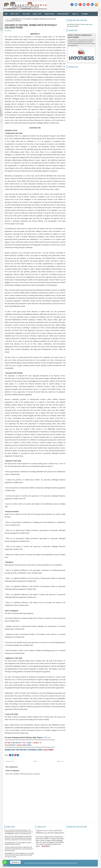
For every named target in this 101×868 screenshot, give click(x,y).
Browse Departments (63, 14)
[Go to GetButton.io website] (5, 866)
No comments (8, 31)
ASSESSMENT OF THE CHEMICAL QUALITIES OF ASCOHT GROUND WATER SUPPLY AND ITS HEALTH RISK (19, 855)
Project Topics (16, 13)
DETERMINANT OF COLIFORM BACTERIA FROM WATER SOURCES (18, 844)
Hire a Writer (26, 14)
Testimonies (85, 14)
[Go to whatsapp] (5, 862)
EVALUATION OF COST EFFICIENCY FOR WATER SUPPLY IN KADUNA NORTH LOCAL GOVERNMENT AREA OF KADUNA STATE (19, 832)
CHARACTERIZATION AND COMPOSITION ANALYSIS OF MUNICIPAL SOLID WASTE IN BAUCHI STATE (19, 849)
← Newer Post (9, 761)
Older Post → (61, 761)
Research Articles (49, 14)
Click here (47, 737)
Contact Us (75, 14)
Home (6, 14)
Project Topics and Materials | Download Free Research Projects (56, 863)
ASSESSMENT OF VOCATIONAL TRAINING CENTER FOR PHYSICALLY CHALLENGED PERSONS (31, 26)
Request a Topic (37, 14)
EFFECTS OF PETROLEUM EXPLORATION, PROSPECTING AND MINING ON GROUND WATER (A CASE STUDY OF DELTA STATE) (18, 838)
